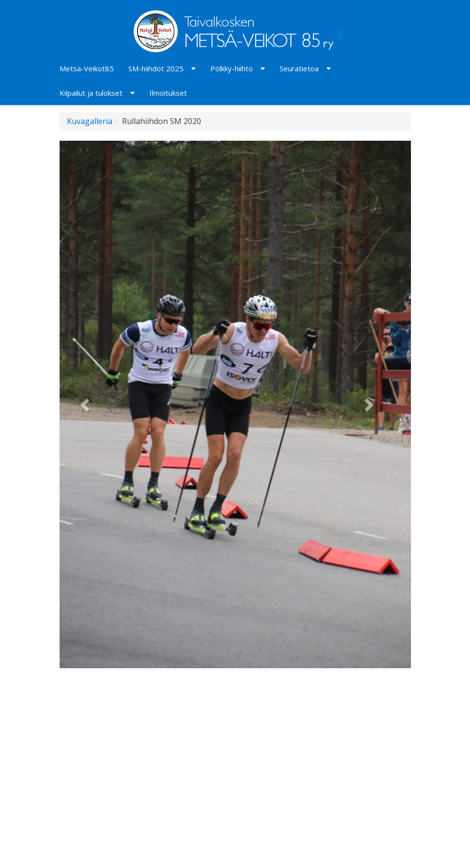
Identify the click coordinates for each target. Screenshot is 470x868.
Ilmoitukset (168, 93)
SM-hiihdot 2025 (156, 68)
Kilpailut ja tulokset (91, 93)
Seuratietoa (299, 68)
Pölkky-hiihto (232, 68)
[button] (86, 404)
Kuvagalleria (90, 121)
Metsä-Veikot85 (87, 68)
